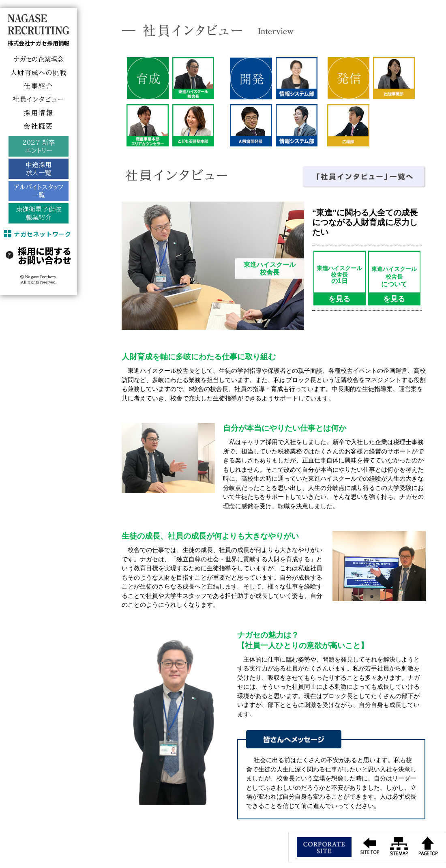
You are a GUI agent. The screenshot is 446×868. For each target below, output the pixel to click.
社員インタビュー (39, 99)
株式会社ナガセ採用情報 (39, 43)
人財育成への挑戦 (39, 73)
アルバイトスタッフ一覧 (39, 191)
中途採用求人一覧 (39, 169)
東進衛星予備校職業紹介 (39, 213)
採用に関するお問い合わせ (45, 255)
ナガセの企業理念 (39, 59)
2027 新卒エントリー (39, 146)
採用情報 (39, 113)
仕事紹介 (39, 86)
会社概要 (39, 126)
